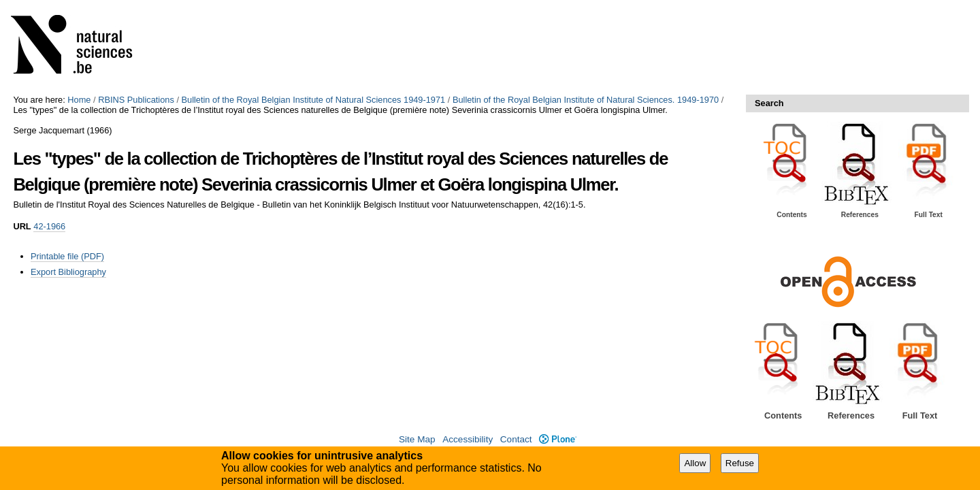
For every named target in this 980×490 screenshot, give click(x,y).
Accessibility (468, 439)
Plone (558, 439)
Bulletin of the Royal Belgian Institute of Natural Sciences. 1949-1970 (586, 100)
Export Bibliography (68, 272)
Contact (516, 439)
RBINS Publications (136, 100)
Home (79, 100)
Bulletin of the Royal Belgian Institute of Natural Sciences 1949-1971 (314, 100)
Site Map (417, 439)
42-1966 (49, 226)
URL (22, 226)
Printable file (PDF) (67, 256)
